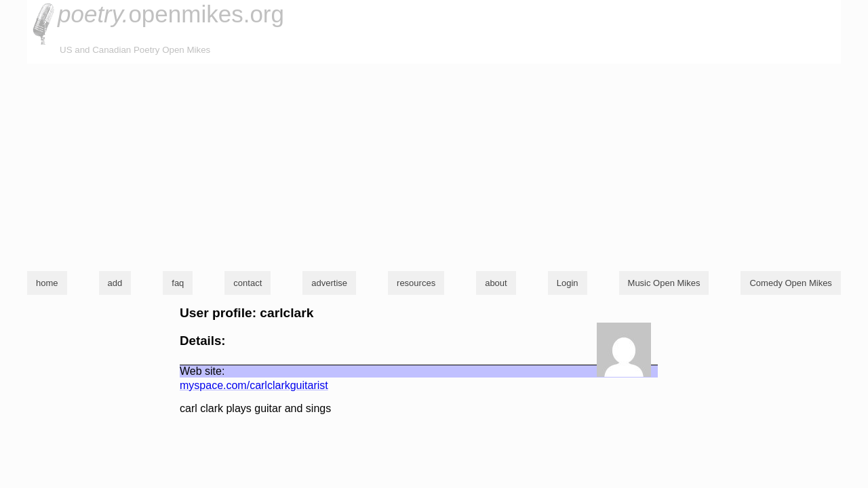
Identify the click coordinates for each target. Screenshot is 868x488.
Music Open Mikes (664, 283)
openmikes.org (171, 14)
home (47, 283)
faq (178, 283)
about (496, 283)
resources (416, 283)
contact (248, 283)
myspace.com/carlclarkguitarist (254, 385)
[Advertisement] (434, 165)
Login (568, 283)
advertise (329, 283)
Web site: (202, 371)
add (115, 283)
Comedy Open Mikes (790, 283)
